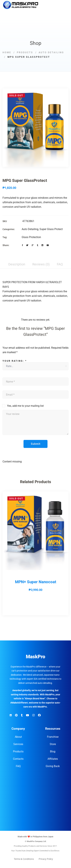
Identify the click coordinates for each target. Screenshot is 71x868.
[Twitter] (27, 245)
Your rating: (15, 361)
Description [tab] (17, 264)
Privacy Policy (46, 859)
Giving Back (53, 766)
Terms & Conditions (24, 859)
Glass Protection (31, 237)
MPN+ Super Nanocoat (36, 582)
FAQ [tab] (60, 264)
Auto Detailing (51, 52)
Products (25, 52)
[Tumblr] (38, 245)
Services (18, 744)
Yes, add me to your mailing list (23, 406)
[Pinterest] (16, 715)
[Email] (48, 245)
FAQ (18, 766)
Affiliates (53, 759)
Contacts (18, 759)
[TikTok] (22, 715)
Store (53, 744)
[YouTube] (27, 715)
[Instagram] (33, 715)
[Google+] (33, 245)
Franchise (53, 737)
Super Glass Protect (51, 229)
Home (7, 52)
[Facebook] (22, 245)
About (18, 737)
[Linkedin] (42, 245)
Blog (53, 751)
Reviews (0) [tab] (41, 264)
